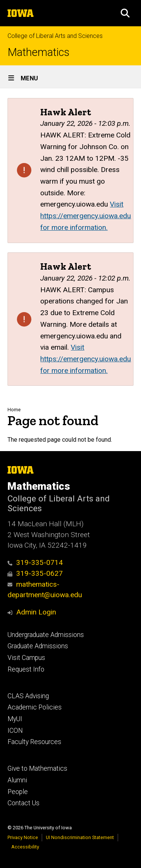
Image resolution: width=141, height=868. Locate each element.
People (18, 792)
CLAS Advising (28, 696)
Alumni (17, 780)
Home (14, 410)
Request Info (26, 669)
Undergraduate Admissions (46, 635)
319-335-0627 (35, 573)
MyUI (15, 719)
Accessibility (25, 847)
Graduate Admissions (38, 646)
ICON (15, 731)
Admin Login (36, 612)
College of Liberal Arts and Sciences (55, 36)
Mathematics (39, 52)
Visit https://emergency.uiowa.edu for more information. (86, 216)
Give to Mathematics (37, 768)
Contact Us (23, 803)
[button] (125, 13)
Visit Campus (26, 658)
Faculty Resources (34, 742)
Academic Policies (35, 707)
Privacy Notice (23, 837)
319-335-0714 (35, 562)
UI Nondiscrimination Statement (80, 837)
